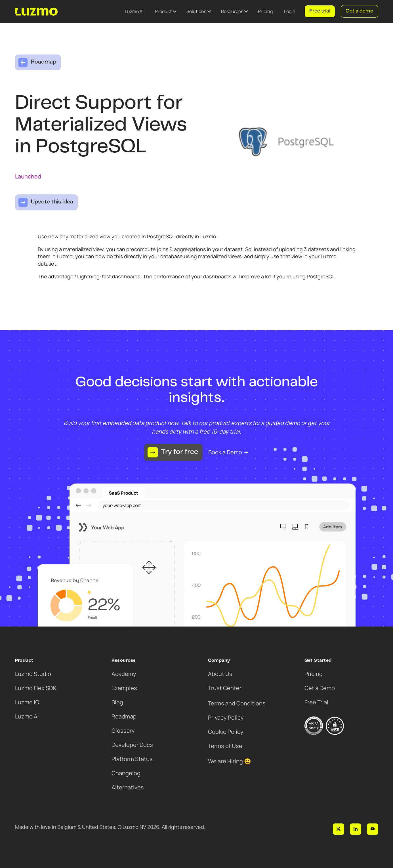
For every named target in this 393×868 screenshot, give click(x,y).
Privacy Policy (226, 717)
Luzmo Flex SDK (36, 688)
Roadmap (124, 716)
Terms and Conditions (237, 703)
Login (290, 11)
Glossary (123, 731)
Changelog (126, 773)
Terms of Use (225, 746)
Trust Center (225, 688)
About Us (220, 674)
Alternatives (128, 787)
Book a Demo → (229, 452)
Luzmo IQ (27, 702)
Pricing (265, 11)
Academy (124, 674)
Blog (117, 702)
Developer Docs (132, 745)
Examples (124, 688)
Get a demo (360, 11)
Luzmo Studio (33, 674)
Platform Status (132, 759)
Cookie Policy (226, 732)
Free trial (320, 11)
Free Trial (316, 702)
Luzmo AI (134, 11)
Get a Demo (320, 688)
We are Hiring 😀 (230, 761)
